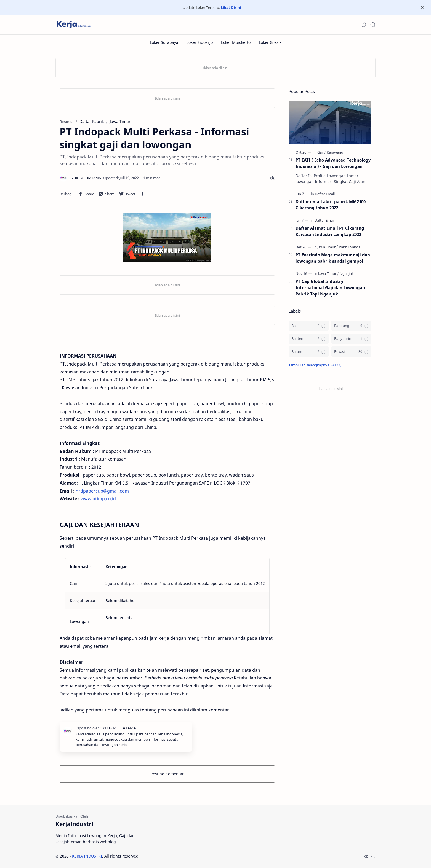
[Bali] (309, 326)
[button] (363, 25)
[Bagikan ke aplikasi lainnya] (142, 194)
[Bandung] (351, 326)
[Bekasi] (351, 352)
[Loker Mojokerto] (236, 42)
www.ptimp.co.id (98, 499)
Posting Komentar (167, 774)
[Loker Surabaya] (164, 42)
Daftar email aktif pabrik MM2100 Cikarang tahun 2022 (331, 205)
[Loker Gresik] (270, 42)
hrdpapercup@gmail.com (102, 491)
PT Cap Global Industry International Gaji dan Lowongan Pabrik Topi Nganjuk (330, 287)
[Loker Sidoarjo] (200, 42)
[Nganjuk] (347, 273)
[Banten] (309, 339)
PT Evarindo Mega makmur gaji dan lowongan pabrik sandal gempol (333, 258)
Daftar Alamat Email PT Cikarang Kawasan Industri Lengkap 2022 (330, 231)
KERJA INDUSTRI (87, 856)
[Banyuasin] (351, 339)
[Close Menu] (422, 7)
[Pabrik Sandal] (350, 247)
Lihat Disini (231, 7)
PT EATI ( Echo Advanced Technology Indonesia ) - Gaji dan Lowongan (333, 163)
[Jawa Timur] (328, 247)
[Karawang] (335, 152)
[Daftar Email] (325, 194)
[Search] (373, 25)
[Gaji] (322, 152)
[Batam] (309, 352)
